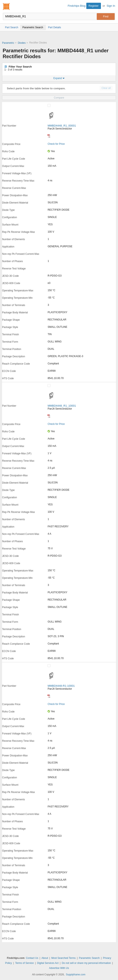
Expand (59, 78)
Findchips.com (6, 6)
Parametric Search (89, 958)
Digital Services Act (48, 963)
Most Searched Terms (63, 958)
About (45, 958)
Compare (59, 98)
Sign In (111, 6)
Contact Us (32, 958)
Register (94, 6)
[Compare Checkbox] (49, 105)
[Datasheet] (49, 136)
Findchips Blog (77, 6)
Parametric (8, 43)
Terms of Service (24, 963)
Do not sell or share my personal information (86, 963)
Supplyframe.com (76, 975)
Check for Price (56, 144)
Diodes (22, 43)
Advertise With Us (59, 968)
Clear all (106, 88)
